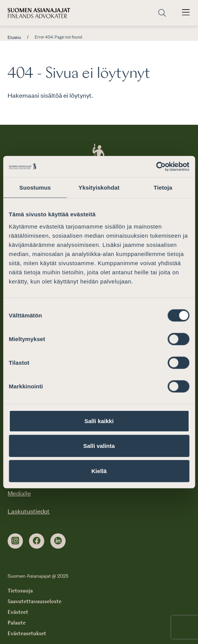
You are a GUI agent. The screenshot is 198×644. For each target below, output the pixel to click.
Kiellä (99, 471)
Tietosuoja (20, 591)
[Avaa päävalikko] (186, 13)
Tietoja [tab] (163, 187)
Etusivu (14, 37)
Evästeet (18, 612)
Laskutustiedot (29, 511)
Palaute (17, 623)
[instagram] (15, 541)
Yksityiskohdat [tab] (99, 187)
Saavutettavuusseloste (35, 602)
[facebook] (37, 541)
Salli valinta (99, 446)
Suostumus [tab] (35, 187)
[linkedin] (58, 541)
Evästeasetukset (27, 634)
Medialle (19, 493)
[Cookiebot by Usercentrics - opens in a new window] (156, 167)
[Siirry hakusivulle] (162, 13)
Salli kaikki (99, 421)
